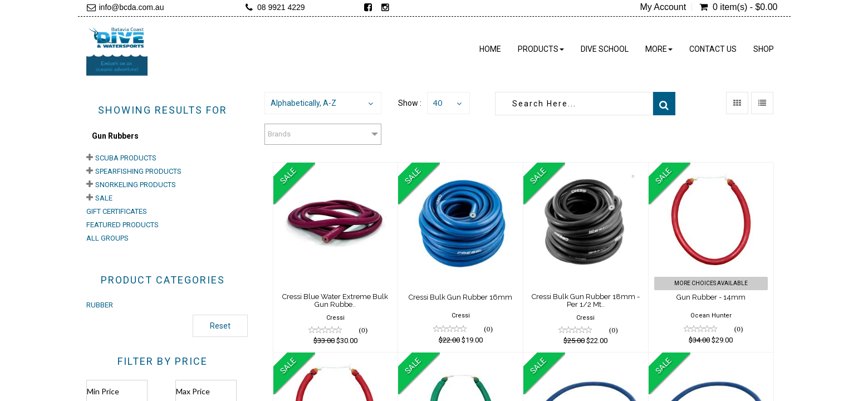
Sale (104, 198)
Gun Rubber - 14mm (711, 297)
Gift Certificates (117, 211)
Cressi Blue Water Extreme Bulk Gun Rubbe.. (335, 300)
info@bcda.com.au (132, 7)
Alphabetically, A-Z (303, 103)
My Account (663, 7)
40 (438, 103)
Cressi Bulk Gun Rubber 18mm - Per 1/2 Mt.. (586, 300)
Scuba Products (126, 158)
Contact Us (713, 49)
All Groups (107, 238)
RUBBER (100, 305)
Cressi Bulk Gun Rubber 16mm (460, 297)
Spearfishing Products (138, 171)
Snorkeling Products (136, 185)
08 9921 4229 (281, 7)
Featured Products (122, 225)
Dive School (605, 49)
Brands (279, 134)
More (659, 49)
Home (490, 49)
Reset (220, 326)
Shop (764, 49)
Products (541, 49)
